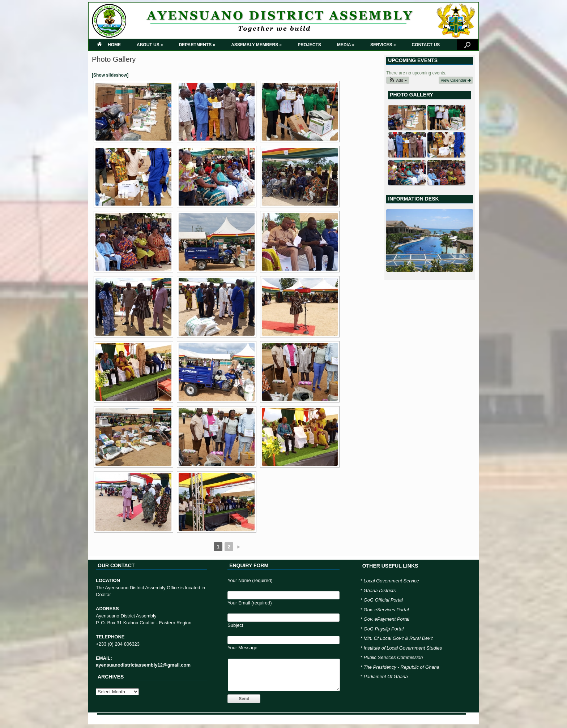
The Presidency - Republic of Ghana (402, 667)
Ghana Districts (380, 591)
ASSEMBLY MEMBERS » (256, 45)
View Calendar (456, 80)
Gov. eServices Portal (386, 610)
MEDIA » (346, 45)
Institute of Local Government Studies (403, 648)
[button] (398, 80)
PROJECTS (309, 45)
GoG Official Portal (383, 600)
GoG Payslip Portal (384, 629)
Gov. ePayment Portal (387, 619)
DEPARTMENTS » (197, 45)
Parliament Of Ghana (386, 677)
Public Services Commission (393, 657)
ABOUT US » (150, 45)
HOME (109, 45)
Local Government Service (391, 581)
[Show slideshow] (110, 75)
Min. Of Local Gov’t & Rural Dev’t (398, 638)
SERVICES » (383, 45)
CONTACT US (426, 45)
